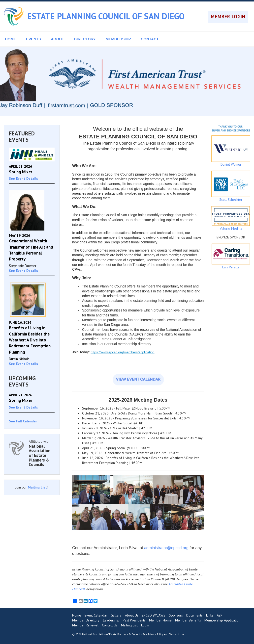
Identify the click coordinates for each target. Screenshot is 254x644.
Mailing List (37, 487)
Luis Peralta (231, 256)
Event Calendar (96, 615)
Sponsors (176, 615)
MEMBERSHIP (118, 39)
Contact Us (110, 625)
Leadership (111, 620)
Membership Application (222, 620)
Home (77, 615)
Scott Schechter (231, 186)
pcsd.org (181, 548)
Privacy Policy (155, 634)
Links (210, 615)
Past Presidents (134, 620)
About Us (132, 615)
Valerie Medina (231, 218)
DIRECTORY (85, 39)
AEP (220, 615)
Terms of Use (177, 634)
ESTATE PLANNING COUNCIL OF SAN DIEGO (106, 16)
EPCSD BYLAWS (154, 615)
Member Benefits (188, 620)
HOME (11, 39)
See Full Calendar (23, 421)
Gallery (116, 615)
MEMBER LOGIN (228, 17)
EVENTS (33, 39)
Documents (194, 615)
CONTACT (150, 39)
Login (145, 625)
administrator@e (159, 548)
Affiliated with (42, 453)
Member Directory (86, 620)
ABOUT (57, 39)
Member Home (160, 620)
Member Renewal (85, 625)
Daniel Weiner (231, 151)
